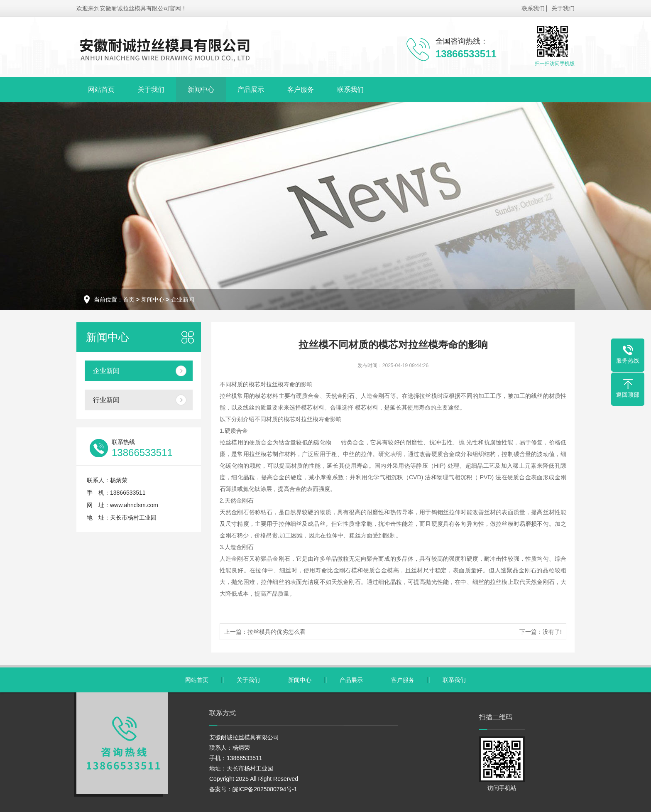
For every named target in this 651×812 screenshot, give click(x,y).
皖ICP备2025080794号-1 (265, 789)
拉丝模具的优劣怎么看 (277, 632)
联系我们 (533, 8)
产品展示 (251, 90)
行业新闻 (106, 400)
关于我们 (563, 8)
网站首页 (101, 90)
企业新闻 (183, 299)
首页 (129, 299)
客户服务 (301, 90)
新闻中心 (201, 90)
